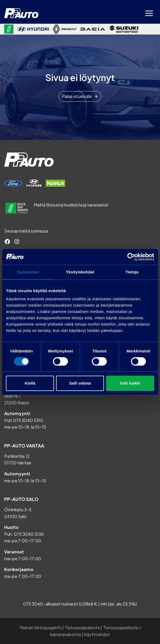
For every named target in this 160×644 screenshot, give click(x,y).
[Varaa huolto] (13, 183)
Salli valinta (80, 383)
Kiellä (30, 383)
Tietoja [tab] (132, 272)
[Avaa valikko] (149, 13)
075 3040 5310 (28, 420)
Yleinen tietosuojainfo (40, 628)
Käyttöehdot (97, 634)
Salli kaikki (130, 383)
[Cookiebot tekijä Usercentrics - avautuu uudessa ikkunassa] (131, 257)
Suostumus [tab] (28, 272)
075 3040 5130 (29, 534)
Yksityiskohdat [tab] (80, 272)
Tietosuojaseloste (82, 628)
